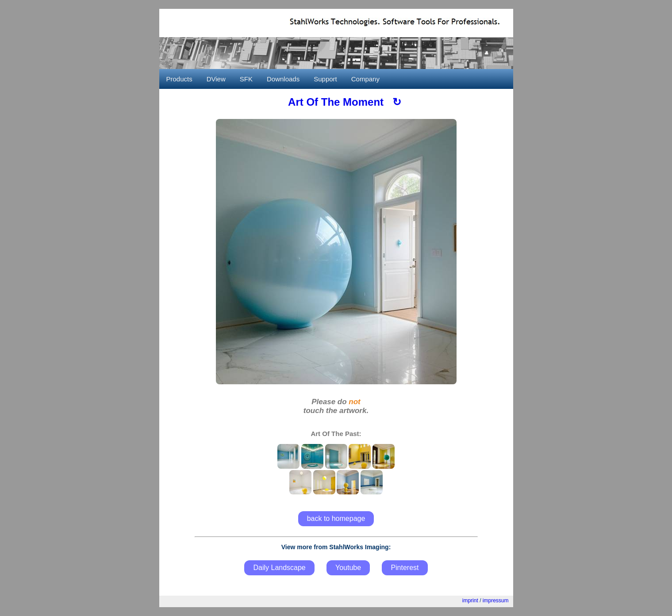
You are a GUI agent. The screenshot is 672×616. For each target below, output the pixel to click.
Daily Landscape (279, 568)
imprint (470, 601)
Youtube (348, 568)
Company (365, 79)
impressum (496, 601)
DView (216, 79)
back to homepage (336, 518)
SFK (246, 79)
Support (325, 79)
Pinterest (405, 568)
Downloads (283, 79)
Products (179, 79)
